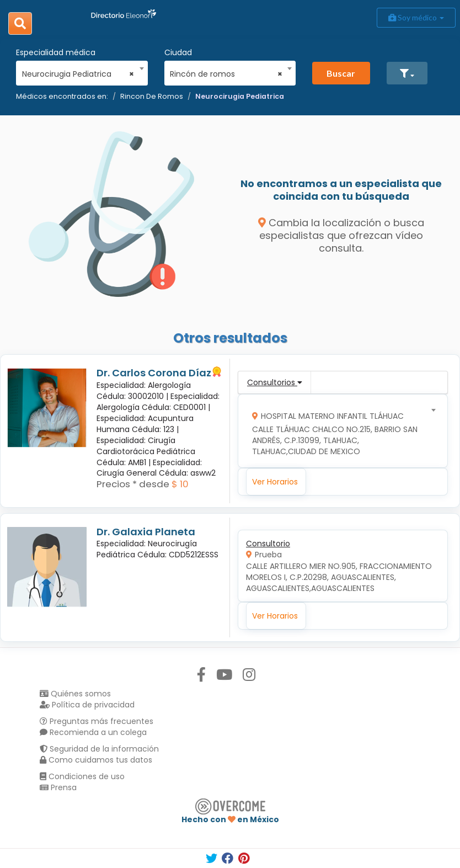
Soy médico (416, 17)
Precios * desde (133, 484)
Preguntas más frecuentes (97, 721)
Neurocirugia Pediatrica (240, 96)
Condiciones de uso (82, 776)
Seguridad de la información (99, 749)
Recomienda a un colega (93, 732)
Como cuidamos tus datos (96, 760)
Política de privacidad (87, 705)
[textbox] (339, 431)
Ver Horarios (275, 482)
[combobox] (78, 71)
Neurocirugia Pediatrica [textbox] (78, 74)
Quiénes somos (75, 694)
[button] (407, 73)
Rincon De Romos (152, 96)
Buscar (341, 73)
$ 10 (180, 484)
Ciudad (178, 52)
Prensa (58, 787)
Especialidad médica (56, 52)
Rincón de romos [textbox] (226, 74)
